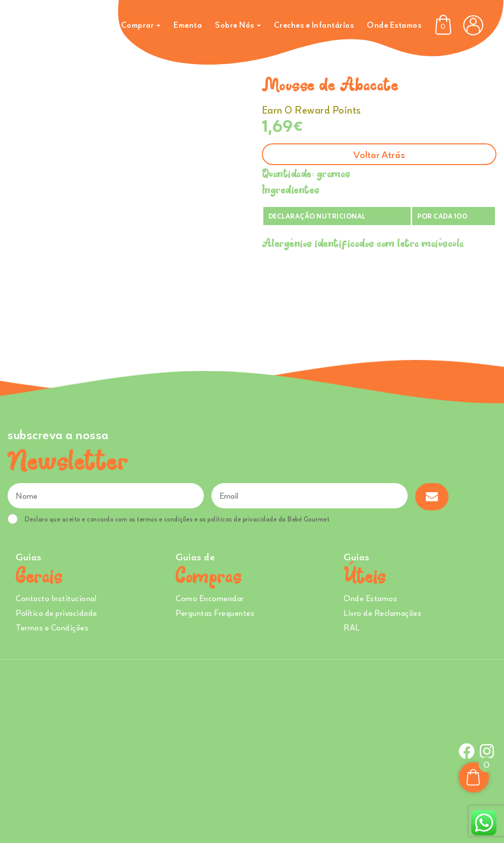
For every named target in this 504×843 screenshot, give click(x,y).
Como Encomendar (210, 598)
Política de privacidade (57, 613)
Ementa (188, 25)
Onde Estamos (394, 25)
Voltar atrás (379, 154)
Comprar (138, 25)
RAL (352, 627)
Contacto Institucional (56, 598)
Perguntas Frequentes (215, 613)
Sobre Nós (235, 25)
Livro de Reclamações (382, 613)
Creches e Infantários (314, 25)
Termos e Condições (52, 627)
